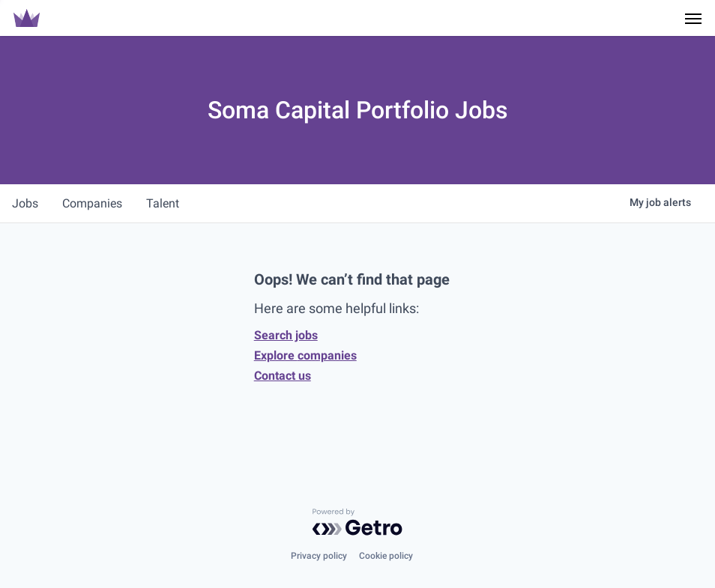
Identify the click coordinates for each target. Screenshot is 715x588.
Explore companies (305, 355)
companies (92, 203)
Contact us (283, 376)
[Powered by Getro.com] (357, 522)
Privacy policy (319, 556)
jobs (25, 203)
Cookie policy (386, 556)
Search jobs (286, 335)
